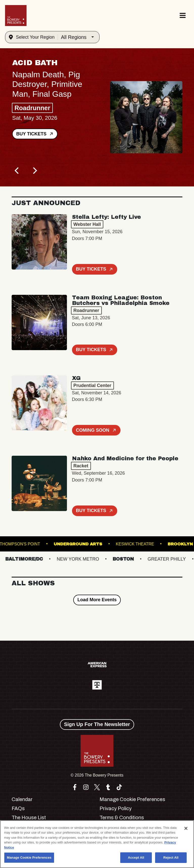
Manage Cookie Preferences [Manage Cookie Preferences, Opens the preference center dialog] (29, 858)
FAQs (18, 808)
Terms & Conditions (122, 817)
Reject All (171, 858)
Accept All (136, 858)
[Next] (34, 171)
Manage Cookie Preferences (132, 799)
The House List (29, 817)
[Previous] (17, 171)
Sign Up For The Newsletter (97, 724)
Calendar (22, 799)
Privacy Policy (116, 808)
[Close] (186, 828)
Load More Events (97, 600)
